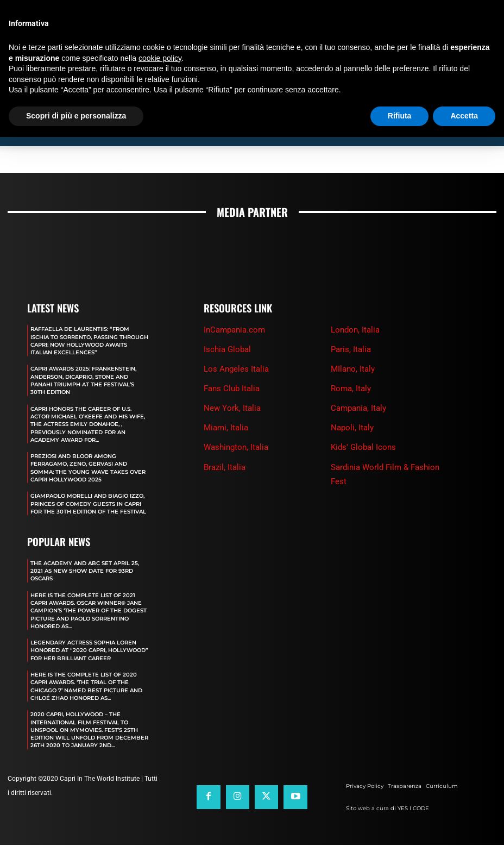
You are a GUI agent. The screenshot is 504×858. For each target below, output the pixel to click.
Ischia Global (227, 349)
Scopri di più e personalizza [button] (76, 116)
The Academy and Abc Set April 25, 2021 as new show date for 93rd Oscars (85, 594)
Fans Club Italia (232, 389)
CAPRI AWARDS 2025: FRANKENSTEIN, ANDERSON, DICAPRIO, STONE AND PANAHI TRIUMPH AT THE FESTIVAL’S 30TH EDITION (84, 384)
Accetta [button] (464, 116)
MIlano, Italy (353, 369)
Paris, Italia (351, 349)
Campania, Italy (358, 408)
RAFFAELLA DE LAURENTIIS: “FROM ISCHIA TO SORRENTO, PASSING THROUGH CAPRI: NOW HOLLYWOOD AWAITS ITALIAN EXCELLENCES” (89, 340)
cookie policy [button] (160, 58)
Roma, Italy (351, 389)
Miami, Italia (226, 428)
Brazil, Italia (225, 467)
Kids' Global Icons (363, 447)
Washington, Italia (236, 447)
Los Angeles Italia (236, 369)
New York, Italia (232, 408)
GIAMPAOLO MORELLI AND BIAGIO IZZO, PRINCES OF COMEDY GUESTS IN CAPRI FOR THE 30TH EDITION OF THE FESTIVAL (87, 522)
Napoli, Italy (352, 428)
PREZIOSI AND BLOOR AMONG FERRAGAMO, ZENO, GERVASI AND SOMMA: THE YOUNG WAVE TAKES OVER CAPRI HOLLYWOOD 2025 (84, 483)
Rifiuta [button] (400, 116)
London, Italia (355, 330)
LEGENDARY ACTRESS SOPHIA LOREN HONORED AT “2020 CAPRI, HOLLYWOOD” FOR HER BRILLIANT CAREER (89, 677)
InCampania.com (234, 330)
